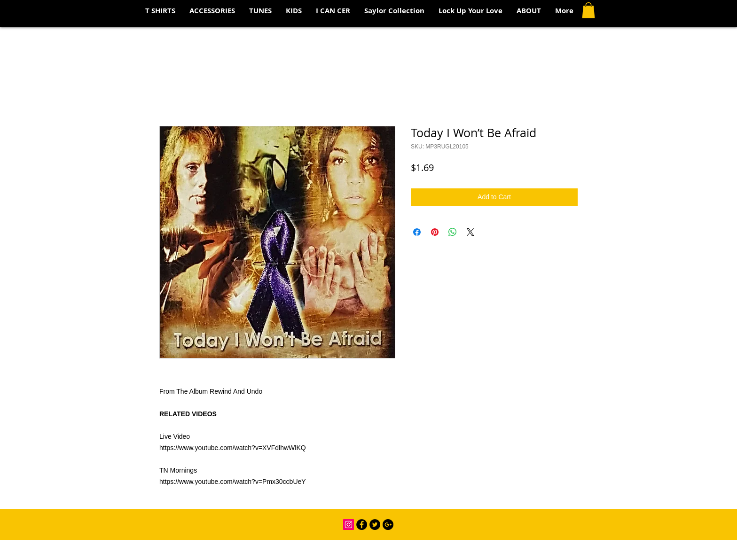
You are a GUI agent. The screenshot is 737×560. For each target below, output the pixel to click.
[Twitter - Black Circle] (375, 525)
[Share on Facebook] (417, 232)
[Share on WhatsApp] (453, 232)
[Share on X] (470, 232)
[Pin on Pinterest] (435, 232)
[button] (588, 10)
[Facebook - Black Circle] (362, 525)
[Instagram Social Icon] (349, 525)
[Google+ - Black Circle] (388, 525)
